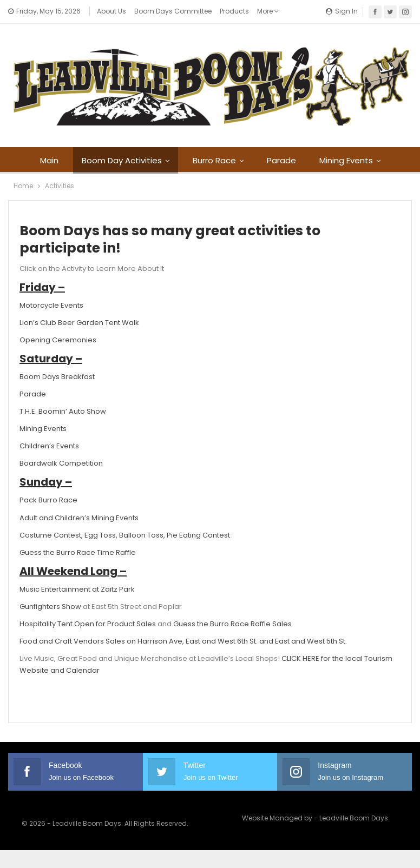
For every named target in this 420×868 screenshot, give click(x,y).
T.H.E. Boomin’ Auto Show (63, 411)
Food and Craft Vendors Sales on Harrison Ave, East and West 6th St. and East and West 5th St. (183, 641)
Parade (281, 160)
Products (234, 11)
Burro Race (214, 160)
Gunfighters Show (50, 607)
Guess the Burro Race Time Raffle (78, 552)
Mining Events (346, 160)
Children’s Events (49, 446)
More (268, 11)
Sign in (342, 11)
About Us (111, 11)
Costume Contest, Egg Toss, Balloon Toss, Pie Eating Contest (125, 535)
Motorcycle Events (51, 305)
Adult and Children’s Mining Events (79, 518)
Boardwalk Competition (61, 463)
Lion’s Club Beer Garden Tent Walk (79, 323)
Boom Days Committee (173, 11)
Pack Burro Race (48, 500)
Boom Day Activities (122, 160)
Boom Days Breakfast (57, 377)
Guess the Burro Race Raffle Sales (232, 624)
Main (49, 160)
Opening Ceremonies (58, 340)
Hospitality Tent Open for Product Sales (88, 624)
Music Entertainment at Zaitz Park (77, 589)
